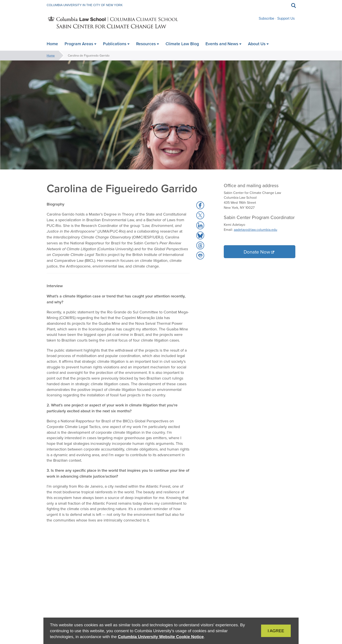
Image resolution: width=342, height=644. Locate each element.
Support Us (286, 18)
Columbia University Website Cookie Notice (161, 637)
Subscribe (266, 18)
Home (51, 55)
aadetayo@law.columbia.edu (256, 230)
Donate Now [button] (257, 252)
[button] (200, 205)
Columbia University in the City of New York (85, 5)
